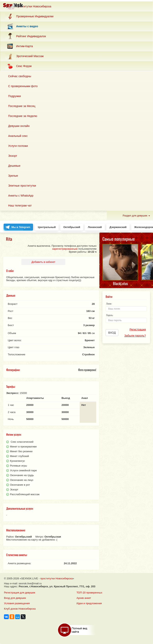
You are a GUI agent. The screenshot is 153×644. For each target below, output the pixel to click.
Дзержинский (118, 227)
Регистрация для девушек (20, 593)
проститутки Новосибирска (56, 578)
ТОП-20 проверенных (89, 593)
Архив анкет (84, 598)
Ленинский (95, 227)
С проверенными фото (23, 86)
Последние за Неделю (23, 116)
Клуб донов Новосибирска (20, 609)
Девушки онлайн (19, 126)
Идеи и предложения (89, 603)
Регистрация (138, 329)
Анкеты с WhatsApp (21, 196)
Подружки (15, 96)
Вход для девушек (15, 598)
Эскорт (13, 156)
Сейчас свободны (20, 76)
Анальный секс (18, 136)
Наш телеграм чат (20, 206)
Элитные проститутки (22, 186)
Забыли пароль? (135, 336)
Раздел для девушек (136, 216)
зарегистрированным (65, 249)
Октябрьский (72, 227)
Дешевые (14, 166)
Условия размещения (17, 603)
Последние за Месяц (22, 106)
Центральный (47, 227)
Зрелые (13, 176)
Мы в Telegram (21, 227)
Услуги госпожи (18, 146)
